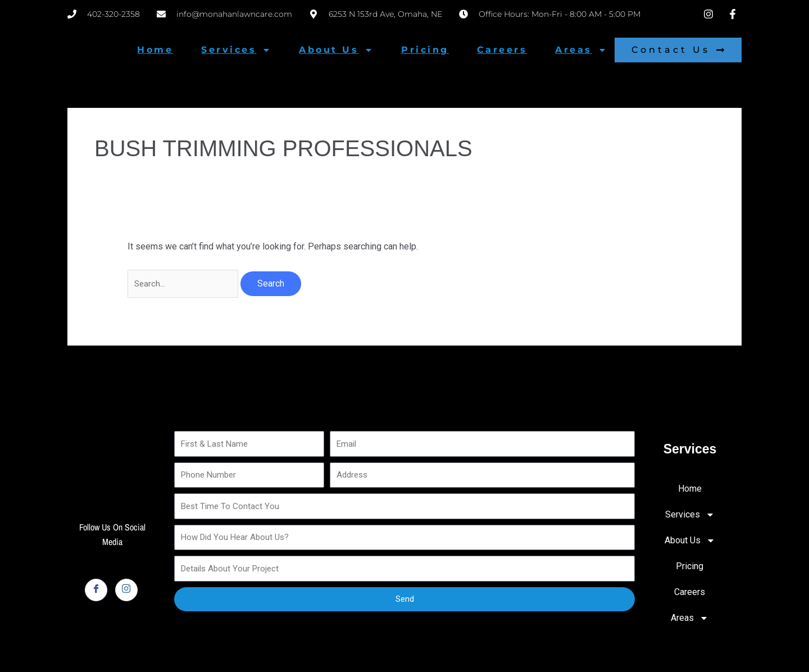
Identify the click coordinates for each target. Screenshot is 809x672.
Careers (502, 50)
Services (236, 50)
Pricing (425, 50)
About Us (336, 50)
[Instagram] (126, 591)
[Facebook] (96, 591)
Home (155, 50)
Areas (581, 50)
